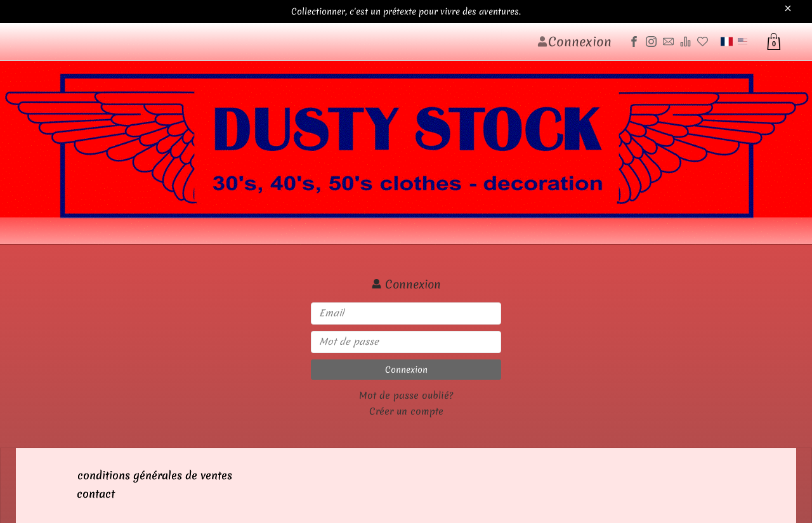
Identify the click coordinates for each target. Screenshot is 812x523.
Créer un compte (406, 411)
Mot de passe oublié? (406, 396)
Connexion (406, 370)
